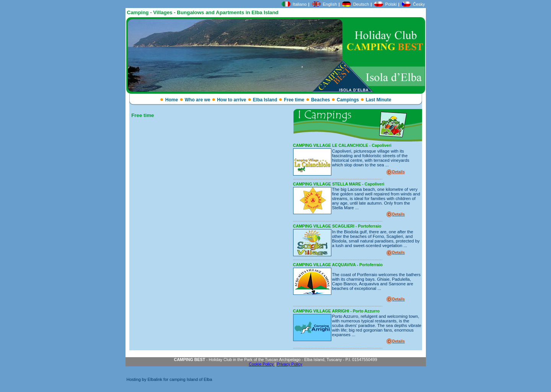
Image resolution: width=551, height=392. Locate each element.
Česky (419, 4)
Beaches (320, 100)
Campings (348, 100)
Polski (391, 4)
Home (172, 100)
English (330, 4)
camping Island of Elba (191, 379)
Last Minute (379, 100)
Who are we (198, 100)
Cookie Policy (262, 364)
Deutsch (361, 4)
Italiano (300, 4)
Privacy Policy (289, 364)
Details (399, 172)
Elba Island (265, 100)
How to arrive (231, 100)
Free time (294, 100)
